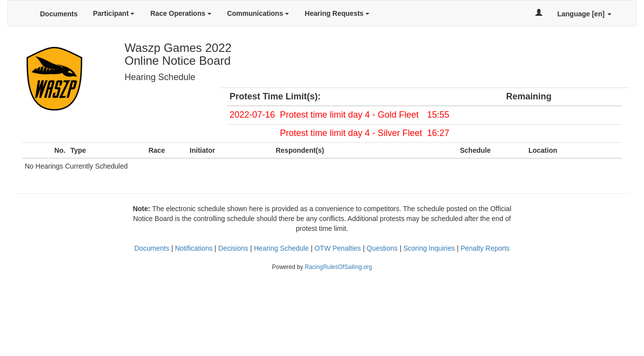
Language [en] (584, 14)
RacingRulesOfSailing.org (338, 267)
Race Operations (181, 13)
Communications (258, 13)
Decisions (233, 248)
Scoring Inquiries (429, 248)
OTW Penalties (338, 248)
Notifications (194, 248)
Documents (59, 14)
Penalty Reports (485, 248)
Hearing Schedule (281, 248)
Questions (382, 248)
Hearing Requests (337, 13)
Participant (114, 13)
